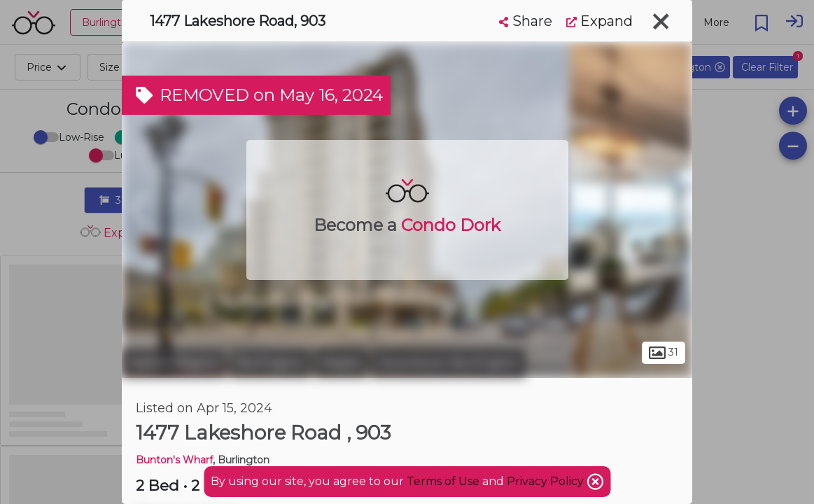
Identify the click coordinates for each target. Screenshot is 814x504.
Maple (341, 363)
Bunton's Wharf (174, 460)
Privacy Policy (547, 481)
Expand (599, 21)
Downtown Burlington (448, 363)
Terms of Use (443, 481)
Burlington (270, 363)
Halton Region (174, 363)
